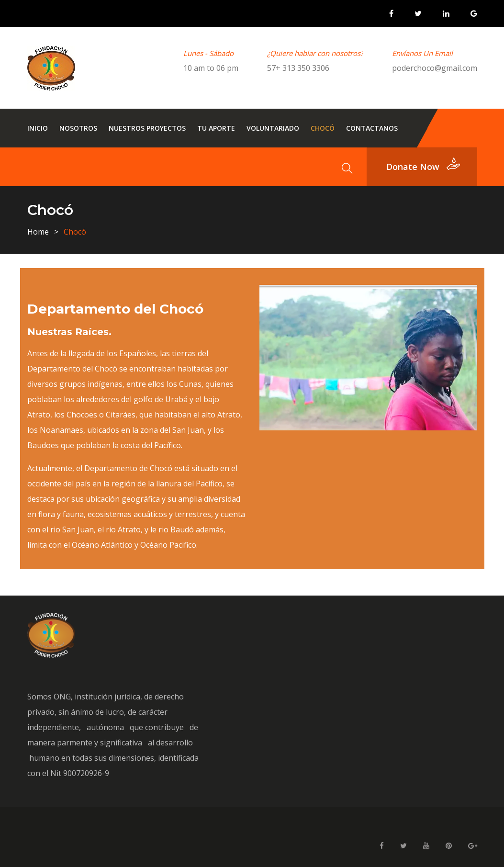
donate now (413, 167)
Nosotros (78, 128)
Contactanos (372, 128)
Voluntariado (273, 128)
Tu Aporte (216, 128)
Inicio (38, 128)
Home (38, 232)
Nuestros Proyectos (147, 128)
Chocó (323, 128)
